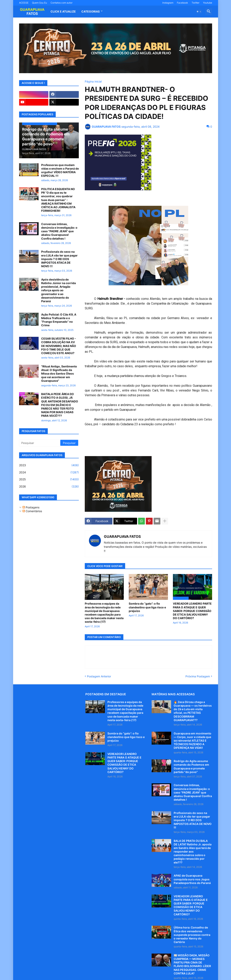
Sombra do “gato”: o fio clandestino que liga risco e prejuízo (147, 607)
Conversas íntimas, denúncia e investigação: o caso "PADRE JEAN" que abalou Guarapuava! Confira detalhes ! (59, 231)
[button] (199, 12)
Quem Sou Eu (39, 3)
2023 (49, 465)
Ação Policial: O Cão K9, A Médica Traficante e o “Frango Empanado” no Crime (59, 320)
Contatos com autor (61, 3)
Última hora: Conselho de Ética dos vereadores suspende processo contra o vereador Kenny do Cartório (192, 935)
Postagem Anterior (99, 676)
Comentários (32, 511)
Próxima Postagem (198, 676)
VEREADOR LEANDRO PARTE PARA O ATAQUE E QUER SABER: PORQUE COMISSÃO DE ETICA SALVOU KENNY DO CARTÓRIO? (192, 611)
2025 (49, 479)
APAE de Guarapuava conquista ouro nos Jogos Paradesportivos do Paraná (192, 879)
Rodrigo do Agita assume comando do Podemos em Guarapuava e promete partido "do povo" (191, 766)
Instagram (168, 3)
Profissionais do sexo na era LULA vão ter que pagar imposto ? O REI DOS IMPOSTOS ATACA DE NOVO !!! (59, 259)
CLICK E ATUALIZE (63, 11)
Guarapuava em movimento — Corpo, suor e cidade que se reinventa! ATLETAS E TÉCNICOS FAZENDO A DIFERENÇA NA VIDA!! (192, 741)
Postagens (31, 507)
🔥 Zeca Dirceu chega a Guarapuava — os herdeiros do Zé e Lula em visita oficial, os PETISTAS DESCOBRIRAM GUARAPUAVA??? (193, 711)
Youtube (208, 3)
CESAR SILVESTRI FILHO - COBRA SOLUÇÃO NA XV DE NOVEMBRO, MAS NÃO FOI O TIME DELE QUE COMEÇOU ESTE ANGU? (59, 346)
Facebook (182, 3)
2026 (49, 487)
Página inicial (93, 82)
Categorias (91, 11)
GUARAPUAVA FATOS (122, 537)
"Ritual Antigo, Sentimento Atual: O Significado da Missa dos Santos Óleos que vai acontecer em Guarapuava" (59, 374)
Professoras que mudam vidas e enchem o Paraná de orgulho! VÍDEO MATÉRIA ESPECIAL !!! (60, 170)
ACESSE (24, 3)
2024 (49, 472)
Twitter (195, 3)
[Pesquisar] (40, 443)
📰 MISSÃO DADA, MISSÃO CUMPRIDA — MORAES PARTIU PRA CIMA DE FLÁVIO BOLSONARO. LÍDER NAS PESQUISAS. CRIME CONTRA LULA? (192, 964)
